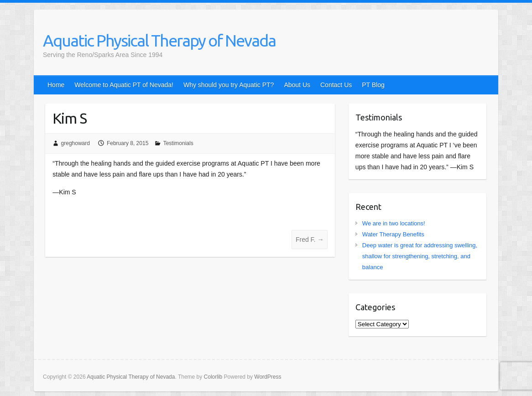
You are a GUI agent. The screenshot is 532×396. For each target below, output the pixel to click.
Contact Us (336, 85)
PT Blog (373, 85)
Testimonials (178, 143)
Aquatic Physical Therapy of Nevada (159, 40)
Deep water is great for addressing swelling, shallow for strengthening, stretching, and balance (420, 256)
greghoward (76, 143)
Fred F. (310, 240)
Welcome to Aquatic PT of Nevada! (124, 85)
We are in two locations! (394, 223)
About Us (297, 85)
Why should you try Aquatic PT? (229, 85)
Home (56, 85)
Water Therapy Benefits (393, 234)
